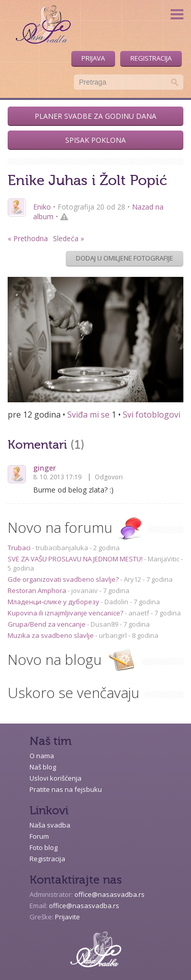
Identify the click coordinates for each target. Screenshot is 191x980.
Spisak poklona (95, 140)
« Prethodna (28, 238)
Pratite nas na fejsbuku (66, 789)
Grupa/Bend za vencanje (47, 624)
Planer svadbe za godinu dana (95, 116)
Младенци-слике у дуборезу (54, 602)
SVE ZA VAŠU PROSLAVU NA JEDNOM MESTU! (76, 559)
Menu (177, 14)
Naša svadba (50, 825)
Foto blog (44, 847)
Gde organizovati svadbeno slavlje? (64, 579)
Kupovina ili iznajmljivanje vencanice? (66, 613)
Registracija (151, 58)
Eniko (42, 207)
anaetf (139, 613)
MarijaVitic (163, 559)
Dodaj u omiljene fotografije (125, 258)
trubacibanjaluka (62, 548)
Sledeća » (69, 238)
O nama (42, 756)
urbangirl (113, 635)
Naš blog (43, 767)
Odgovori (109, 477)
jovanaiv (85, 590)
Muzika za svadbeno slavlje (51, 635)
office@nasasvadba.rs (110, 894)
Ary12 (132, 579)
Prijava (93, 58)
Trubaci (20, 548)
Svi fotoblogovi (152, 415)
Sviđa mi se (88, 415)
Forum (39, 836)
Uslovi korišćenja (56, 778)
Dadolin (116, 602)
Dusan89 (104, 624)
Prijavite (67, 917)
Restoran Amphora (38, 590)
